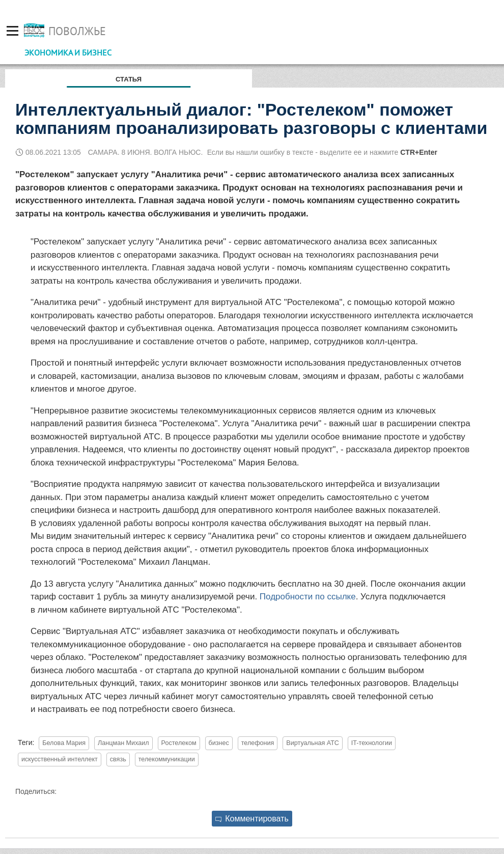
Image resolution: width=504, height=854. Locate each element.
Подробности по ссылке (308, 597)
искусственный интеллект (60, 759)
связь (118, 759)
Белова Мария (64, 743)
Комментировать (252, 819)
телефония (258, 743)
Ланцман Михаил (123, 743)
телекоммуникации (167, 759)
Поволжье (77, 31)
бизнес (219, 743)
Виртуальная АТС (313, 743)
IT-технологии (372, 743)
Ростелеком (179, 743)
